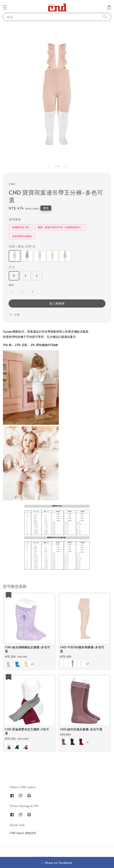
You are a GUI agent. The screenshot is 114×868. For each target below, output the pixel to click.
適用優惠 (15, 219)
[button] (5, 7)
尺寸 (12, 267)
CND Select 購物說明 (23, 833)
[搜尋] (105, 17)
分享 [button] (14, 315)
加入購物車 (57, 303)
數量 (11, 285)
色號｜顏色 (22, 246)
